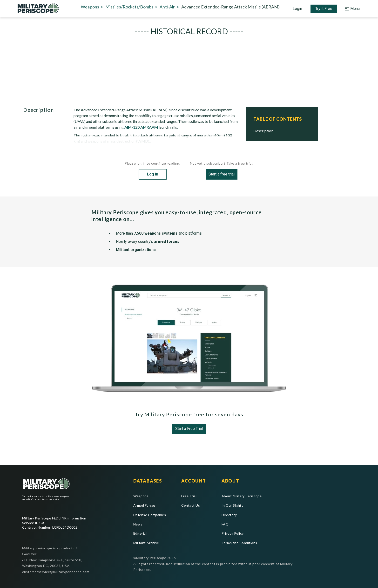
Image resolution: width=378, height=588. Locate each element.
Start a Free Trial (189, 430)
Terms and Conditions (239, 543)
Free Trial (189, 496)
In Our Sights (232, 505)
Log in (153, 176)
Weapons (141, 496)
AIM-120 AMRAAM (141, 129)
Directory (229, 515)
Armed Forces (145, 505)
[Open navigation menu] (352, 10)
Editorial (140, 533)
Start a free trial (222, 176)
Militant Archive (146, 543)
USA (191, 89)
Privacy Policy (233, 533)
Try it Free (324, 10)
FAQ (225, 524)
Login (297, 10)
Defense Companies (150, 515)
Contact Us (191, 505)
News (138, 524)
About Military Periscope (242, 496)
